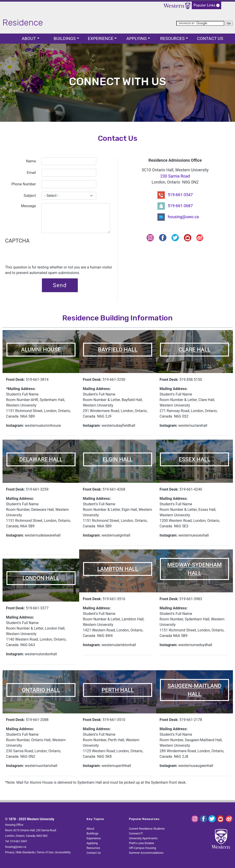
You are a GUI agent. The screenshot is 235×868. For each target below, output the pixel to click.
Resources (172, 38)
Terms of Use (45, 852)
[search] (200, 23)
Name (31, 161)
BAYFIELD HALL (118, 350)
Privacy (10, 852)
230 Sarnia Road (175, 176)
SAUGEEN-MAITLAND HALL (195, 690)
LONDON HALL (41, 578)
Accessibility (63, 852)
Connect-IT (136, 833)
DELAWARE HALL (41, 459)
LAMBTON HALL (118, 569)
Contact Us (210, 38)
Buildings (65, 38)
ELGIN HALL (118, 459)
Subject (30, 196)
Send (60, 285)
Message (28, 206)
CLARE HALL (194, 350)
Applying (136, 38)
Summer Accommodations (146, 853)
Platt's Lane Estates (142, 843)
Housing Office (14, 825)
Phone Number (23, 184)
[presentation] (40, 256)
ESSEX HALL (194, 459)
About (29, 38)
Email (31, 173)
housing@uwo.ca (183, 217)
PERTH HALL (118, 690)
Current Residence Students (147, 829)
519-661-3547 (180, 195)
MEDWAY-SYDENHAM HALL (195, 569)
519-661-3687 (180, 206)
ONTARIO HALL (41, 690)
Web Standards (25, 852)
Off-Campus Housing (142, 848)
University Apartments (143, 838)
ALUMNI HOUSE (41, 350)
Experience (101, 38)
